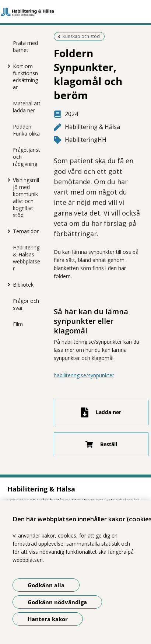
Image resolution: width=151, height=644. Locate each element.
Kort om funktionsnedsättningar (25, 77)
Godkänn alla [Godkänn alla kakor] (46, 585)
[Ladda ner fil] (101, 412)
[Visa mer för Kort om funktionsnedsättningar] (7, 66)
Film (18, 324)
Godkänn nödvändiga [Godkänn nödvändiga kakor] (57, 602)
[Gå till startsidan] (75, 12)
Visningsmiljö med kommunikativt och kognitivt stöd (26, 197)
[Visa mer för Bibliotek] (7, 284)
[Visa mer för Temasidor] (7, 231)
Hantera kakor (48, 619)
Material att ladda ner (27, 107)
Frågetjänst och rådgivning (27, 157)
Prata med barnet (25, 46)
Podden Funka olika (26, 130)
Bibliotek (23, 285)
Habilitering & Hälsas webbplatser (27, 258)
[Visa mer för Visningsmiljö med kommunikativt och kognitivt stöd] (7, 180)
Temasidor (26, 231)
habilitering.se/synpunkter (84, 375)
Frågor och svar (26, 304)
